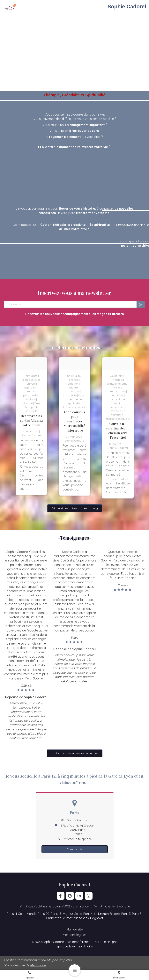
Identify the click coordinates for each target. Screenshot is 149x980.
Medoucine (38, 965)
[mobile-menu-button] (75, 970)
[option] (31, 426)
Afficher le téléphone (78, 839)
